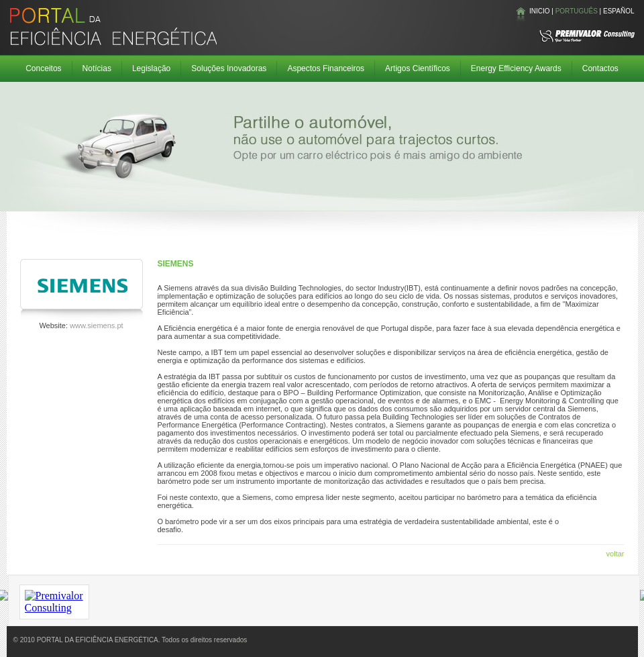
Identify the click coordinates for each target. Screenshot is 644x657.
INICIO (540, 11)
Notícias (97, 68)
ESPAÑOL (619, 11)
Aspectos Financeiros (326, 68)
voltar (615, 554)
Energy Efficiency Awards (516, 68)
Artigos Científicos (418, 68)
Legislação (151, 68)
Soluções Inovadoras (229, 68)
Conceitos (43, 68)
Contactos (600, 68)
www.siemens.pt (96, 325)
